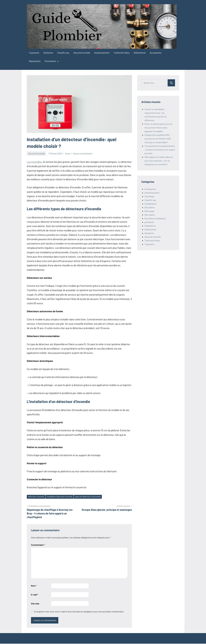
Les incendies (34, 162)
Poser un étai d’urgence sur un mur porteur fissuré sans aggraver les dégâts (158, 128)
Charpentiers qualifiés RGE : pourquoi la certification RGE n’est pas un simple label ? (158, 139)
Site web (35, 604)
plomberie (149, 222)
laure (68, 153)
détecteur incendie (37, 497)
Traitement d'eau (152, 240)
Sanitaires (48, 53)
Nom (34, 586)
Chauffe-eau (63, 53)
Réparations (35, 61)
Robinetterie (140, 53)
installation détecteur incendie (63, 497)
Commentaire (38, 545)
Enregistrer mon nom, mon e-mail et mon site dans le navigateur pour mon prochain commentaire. (79, 612)
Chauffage (149, 196)
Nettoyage (149, 211)
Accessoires (156, 53)
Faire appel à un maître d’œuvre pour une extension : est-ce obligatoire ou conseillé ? (159, 161)
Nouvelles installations (155, 218)
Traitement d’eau (122, 53)
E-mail (35, 595)
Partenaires (51, 61)
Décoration (150, 207)
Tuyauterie (34, 53)
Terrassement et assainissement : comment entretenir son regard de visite (160, 150)
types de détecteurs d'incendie (94, 497)
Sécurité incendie (82, 53)
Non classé (150, 215)
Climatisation (151, 204)
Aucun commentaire (83, 153)
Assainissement (102, 53)
